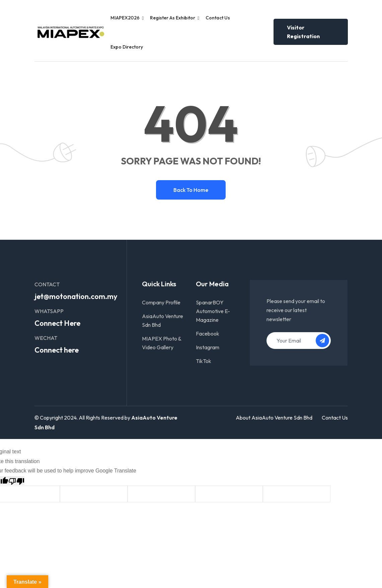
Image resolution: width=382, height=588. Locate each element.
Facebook (208, 334)
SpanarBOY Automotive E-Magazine (213, 311)
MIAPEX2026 (125, 18)
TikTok (204, 361)
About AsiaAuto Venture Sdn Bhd (274, 418)
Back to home (191, 190)
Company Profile (161, 302)
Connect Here (57, 323)
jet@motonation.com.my (76, 296)
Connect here (57, 350)
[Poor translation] (16, 481)
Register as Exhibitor (173, 18)
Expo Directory (127, 47)
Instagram (208, 347)
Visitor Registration (303, 32)
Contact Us (218, 18)
